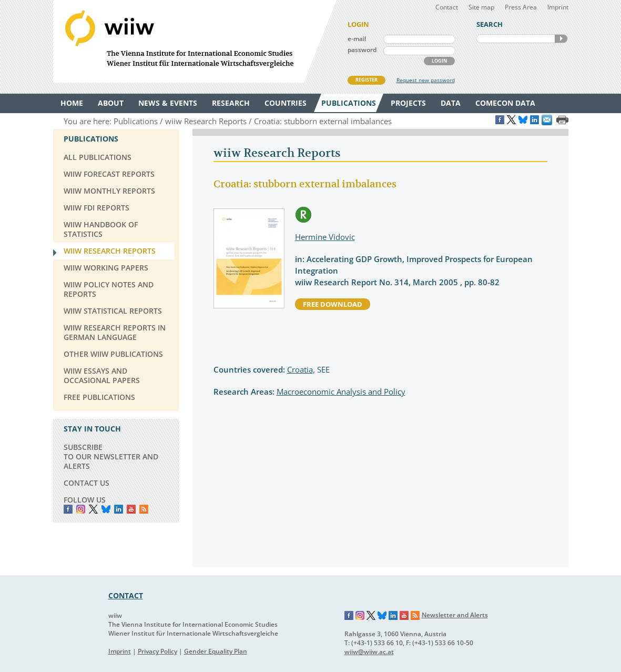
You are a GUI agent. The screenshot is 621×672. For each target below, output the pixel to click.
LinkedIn (119, 509)
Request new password (426, 80)
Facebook (68, 509)
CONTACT (126, 595)
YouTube (131, 509)
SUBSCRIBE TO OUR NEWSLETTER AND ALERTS (111, 457)
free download (333, 304)
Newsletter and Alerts (455, 615)
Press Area (521, 7)
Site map (481, 7)
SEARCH (561, 39)
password (362, 50)
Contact (447, 7)
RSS (144, 509)
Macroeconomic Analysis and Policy (341, 392)
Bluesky (106, 509)
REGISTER (367, 80)
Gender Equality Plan (216, 651)
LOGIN (439, 61)
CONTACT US (86, 483)
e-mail (357, 39)
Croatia (300, 369)
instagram (81, 509)
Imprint (558, 7)
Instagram (360, 616)
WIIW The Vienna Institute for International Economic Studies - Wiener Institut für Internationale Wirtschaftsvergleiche (195, 41)
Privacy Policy (157, 651)
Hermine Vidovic (325, 237)
